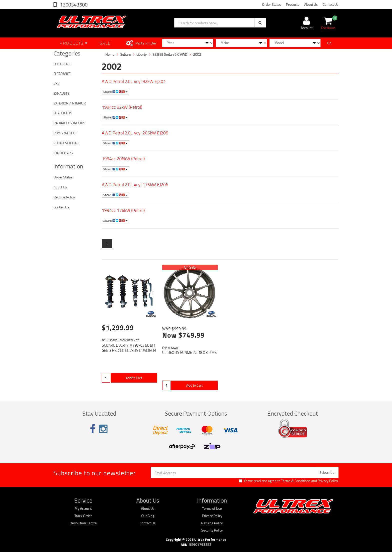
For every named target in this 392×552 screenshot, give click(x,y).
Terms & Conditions (296, 481)
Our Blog (148, 516)
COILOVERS (62, 64)
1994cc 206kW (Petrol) (123, 159)
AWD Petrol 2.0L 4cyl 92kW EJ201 (134, 81)
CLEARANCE (62, 74)
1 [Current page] (107, 243)
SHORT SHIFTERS (66, 143)
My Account (83, 509)
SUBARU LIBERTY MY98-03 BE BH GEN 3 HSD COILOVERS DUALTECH (129, 348)
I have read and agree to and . (289, 481)
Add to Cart (134, 378)
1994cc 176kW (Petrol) (123, 210)
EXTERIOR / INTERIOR (70, 103)
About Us (311, 4)
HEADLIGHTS (63, 113)
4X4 (56, 84)
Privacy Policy (328, 481)
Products (293, 4)
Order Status (271, 4)
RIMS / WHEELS (65, 133)
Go (329, 43)
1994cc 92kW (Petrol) (122, 107)
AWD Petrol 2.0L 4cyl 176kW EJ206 (135, 185)
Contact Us (331, 4)
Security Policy (212, 530)
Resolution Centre (83, 523)
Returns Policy (64, 197)
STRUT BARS (63, 153)
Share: (115, 92)
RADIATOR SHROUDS (69, 123)
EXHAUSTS (61, 93)
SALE (105, 43)
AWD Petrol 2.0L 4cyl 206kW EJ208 (135, 133)
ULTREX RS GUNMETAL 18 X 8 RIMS (189, 352)
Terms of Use (212, 509)
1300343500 (73, 5)
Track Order (83, 516)
